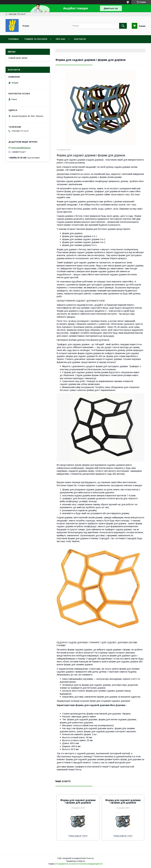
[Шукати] (123, 26)
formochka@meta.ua (21, 148)
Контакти (80, 39)
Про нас (61, 39)
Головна (13, 39)
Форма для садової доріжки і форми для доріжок (78, 801)
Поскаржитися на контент (67, 864)
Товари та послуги (36, 39)
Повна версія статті (78, 836)
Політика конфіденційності (91, 864)
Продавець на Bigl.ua (75, 861)
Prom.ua (90, 858)
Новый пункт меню (18, 58)
